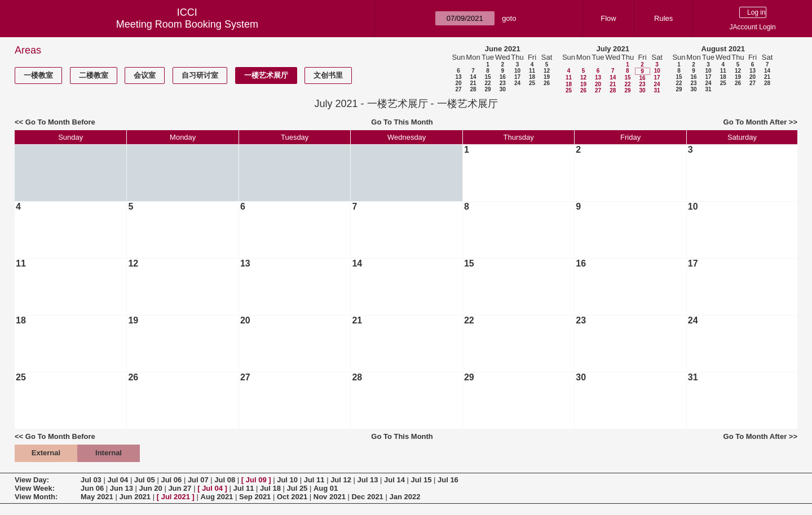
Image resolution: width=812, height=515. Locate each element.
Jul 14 (394, 480)
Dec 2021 (367, 497)
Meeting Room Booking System (187, 24)
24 (517, 83)
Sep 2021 (255, 497)
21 (473, 83)
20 (458, 83)
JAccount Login (753, 27)
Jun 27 (180, 488)
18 (532, 77)
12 (547, 71)
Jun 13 (122, 488)
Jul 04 (118, 480)
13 (458, 77)
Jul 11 (314, 480)
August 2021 (723, 49)
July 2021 (613, 49)
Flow (608, 18)
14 (473, 77)
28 (473, 89)
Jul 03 (91, 480)
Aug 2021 (217, 497)
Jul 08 (225, 480)
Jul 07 (198, 480)
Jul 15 (422, 480)
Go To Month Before (60, 122)
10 (517, 71)
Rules (663, 18)
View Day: (32, 480)
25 (532, 83)
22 (487, 83)
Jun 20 (151, 488)
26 (547, 83)
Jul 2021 (176, 497)
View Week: (35, 488)
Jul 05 (145, 480)
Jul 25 (297, 488)
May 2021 (97, 497)
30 (503, 89)
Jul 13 (368, 480)
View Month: (36, 497)
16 (503, 77)
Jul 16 (448, 480)
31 (657, 90)
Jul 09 (256, 480)
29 (487, 89)
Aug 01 (326, 488)
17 (517, 77)
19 (547, 77)
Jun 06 (92, 488)
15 (487, 77)
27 (458, 89)
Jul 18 (270, 488)
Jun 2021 (135, 497)
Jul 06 (171, 480)
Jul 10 (287, 480)
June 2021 (503, 49)
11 (532, 71)
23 (503, 83)
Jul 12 (341, 480)
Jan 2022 (405, 497)
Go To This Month (402, 122)
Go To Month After (755, 122)
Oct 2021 (292, 497)
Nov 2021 (330, 497)
